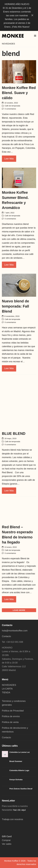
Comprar (6, 840)
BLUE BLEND (14, 434)
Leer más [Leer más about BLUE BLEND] (9, 491)
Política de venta (10, 722)
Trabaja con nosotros (12, 819)
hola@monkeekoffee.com (15, 631)
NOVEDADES (9, 685)
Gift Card (7, 836)
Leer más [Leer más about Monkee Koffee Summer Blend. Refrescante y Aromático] (9, 265)
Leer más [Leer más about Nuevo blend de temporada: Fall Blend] (9, 368)
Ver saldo (7, 844)
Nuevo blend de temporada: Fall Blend (15, 306)
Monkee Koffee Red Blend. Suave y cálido (19, 93)
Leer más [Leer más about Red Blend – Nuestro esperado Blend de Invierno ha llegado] (9, 599)
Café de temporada (12, 106)
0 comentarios (10, 109)
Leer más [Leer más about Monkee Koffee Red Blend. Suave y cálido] (9, 159)
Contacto (6, 636)
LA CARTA (7, 689)
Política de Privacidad (13, 711)
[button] (35, 36)
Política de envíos (11, 716)
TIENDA (6, 692)
